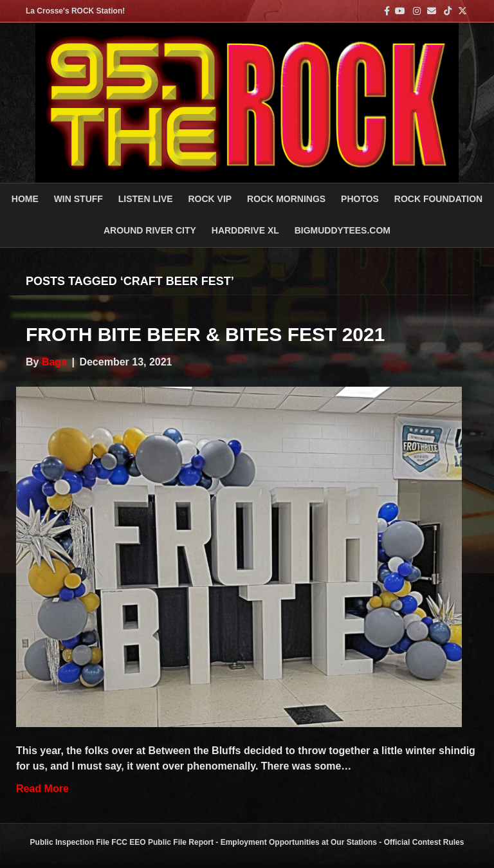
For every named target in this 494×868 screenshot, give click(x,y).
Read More (42, 789)
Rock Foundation (438, 199)
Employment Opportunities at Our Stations (299, 842)
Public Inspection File (70, 842)
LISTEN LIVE (146, 199)
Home (25, 199)
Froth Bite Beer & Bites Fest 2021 (205, 334)
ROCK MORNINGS (286, 199)
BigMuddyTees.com (343, 230)
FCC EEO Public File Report (162, 842)
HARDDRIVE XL (245, 230)
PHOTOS (360, 199)
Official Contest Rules (424, 842)
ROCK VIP (210, 199)
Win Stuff (78, 199)
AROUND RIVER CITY (150, 230)
